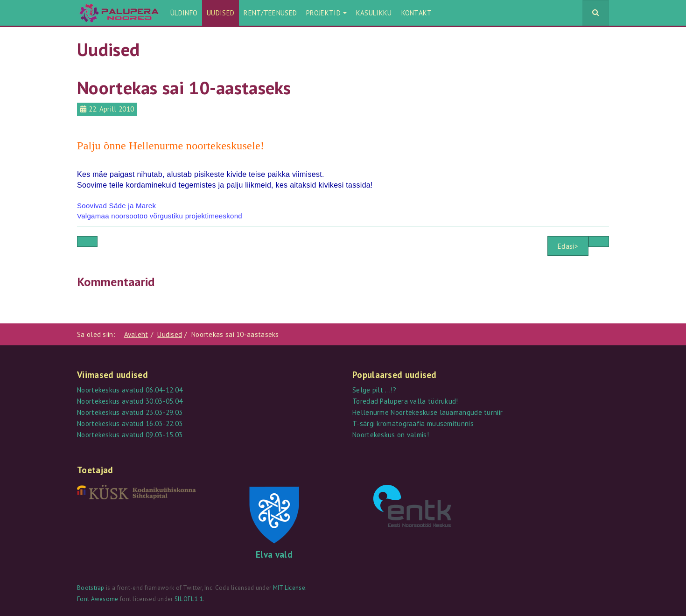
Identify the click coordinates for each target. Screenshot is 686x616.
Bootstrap (91, 588)
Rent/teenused (270, 13)
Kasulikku (374, 13)
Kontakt (417, 13)
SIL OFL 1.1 (189, 599)
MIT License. (290, 588)
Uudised (220, 13)
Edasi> (568, 246)
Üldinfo (184, 13)
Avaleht (136, 334)
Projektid (326, 13)
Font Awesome (98, 599)
